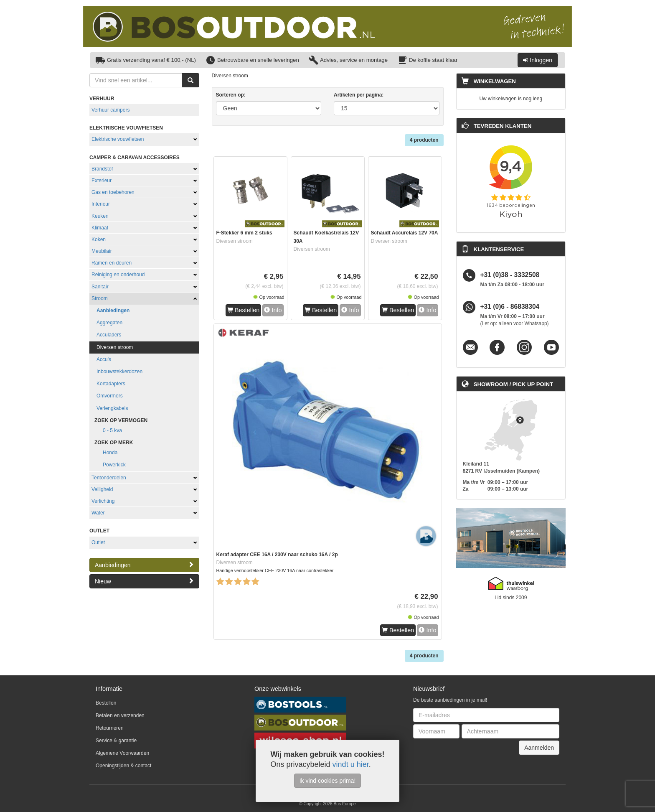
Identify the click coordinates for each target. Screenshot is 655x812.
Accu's (104, 359)
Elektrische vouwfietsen (118, 139)
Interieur (101, 204)
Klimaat (100, 228)
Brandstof (102, 169)
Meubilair (102, 251)
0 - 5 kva (112, 430)
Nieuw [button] (144, 581)
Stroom (100, 298)
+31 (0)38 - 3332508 (510, 275)
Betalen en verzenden (120, 715)
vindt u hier (351, 764)
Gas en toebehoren (113, 192)
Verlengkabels (112, 408)
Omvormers (110, 396)
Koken (99, 239)
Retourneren (110, 728)
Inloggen (538, 60)
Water (98, 513)
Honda (110, 453)
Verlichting (103, 501)
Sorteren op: (231, 95)
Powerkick (114, 465)
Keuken (100, 216)
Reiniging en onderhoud (118, 275)
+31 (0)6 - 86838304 (510, 307)
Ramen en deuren (112, 263)
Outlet (98, 542)
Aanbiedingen (113, 311)
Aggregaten (109, 323)
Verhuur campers (110, 110)
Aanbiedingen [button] (144, 565)
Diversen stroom (115, 347)
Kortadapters (111, 384)
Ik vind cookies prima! (328, 781)
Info (273, 310)
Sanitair (100, 287)
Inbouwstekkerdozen (119, 372)
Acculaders (109, 335)
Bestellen (243, 310)
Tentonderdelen (109, 478)
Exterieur (102, 181)
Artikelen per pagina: (359, 95)
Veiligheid (102, 489)
